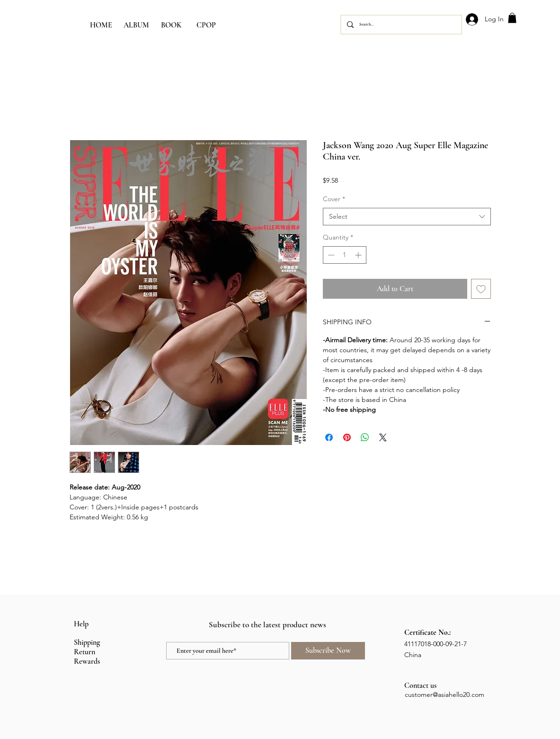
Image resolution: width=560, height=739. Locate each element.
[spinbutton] (345, 255)
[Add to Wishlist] (481, 289)
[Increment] (359, 255)
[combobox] (407, 217)
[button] (512, 18)
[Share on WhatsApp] (365, 437)
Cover (334, 199)
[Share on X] (383, 437)
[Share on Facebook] (329, 437)
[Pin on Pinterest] (347, 437)
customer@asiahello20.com (444, 694)
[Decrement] (330, 255)
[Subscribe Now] (328, 651)
